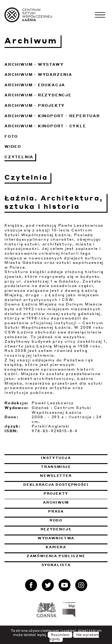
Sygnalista (56, 565)
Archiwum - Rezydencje (38, 95)
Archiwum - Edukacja (35, 85)
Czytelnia (19, 157)
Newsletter (56, 476)
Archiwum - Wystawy (34, 64)
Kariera (56, 547)
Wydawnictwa (56, 538)
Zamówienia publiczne (67, 556)
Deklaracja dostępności (56, 485)
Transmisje (74, 467)
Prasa (56, 511)
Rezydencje (56, 529)
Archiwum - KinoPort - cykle (45, 126)
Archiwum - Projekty (35, 105)
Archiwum (56, 502)
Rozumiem (60, 635)
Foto (11, 136)
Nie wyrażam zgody (74, 637)
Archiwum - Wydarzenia (38, 75)
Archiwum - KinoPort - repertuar (52, 116)
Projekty (56, 493)
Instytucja (56, 458)
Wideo (13, 146)
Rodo (56, 520)
